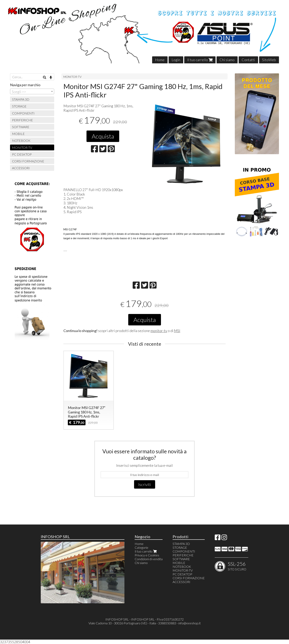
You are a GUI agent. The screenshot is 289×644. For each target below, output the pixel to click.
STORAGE (19, 106)
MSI (177, 331)
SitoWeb (269, 60)
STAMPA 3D (21, 99)
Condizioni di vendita (149, 559)
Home (160, 60)
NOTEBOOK (21, 140)
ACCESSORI (21, 168)
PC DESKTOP (22, 154)
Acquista (103, 136)
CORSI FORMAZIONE (28, 161)
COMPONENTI (23, 113)
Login (176, 60)
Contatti (248, 60)
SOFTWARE (21, 127)
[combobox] (32, 91)
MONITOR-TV (72, 77)
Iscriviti (145, 484)
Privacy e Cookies (147, 555)
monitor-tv (159, 331)
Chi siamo (227, 60)
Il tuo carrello (200, 60)
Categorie (141, 547)
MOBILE (18, 134)
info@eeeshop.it (190, 623)
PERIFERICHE (22, 120)
